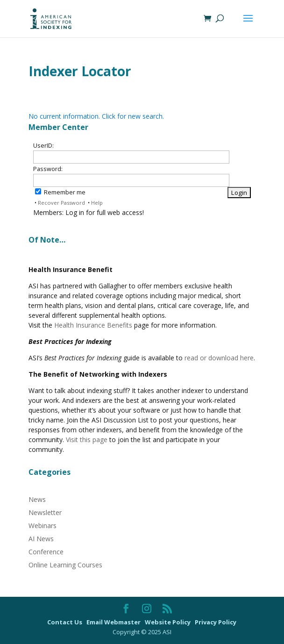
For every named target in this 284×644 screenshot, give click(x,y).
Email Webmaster (114, 622)
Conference (46, 552)
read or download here (219, 358)
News (37, 499)
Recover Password (61, 203)
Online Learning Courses (65, 565)
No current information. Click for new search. (96, 116)
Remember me (60, 192)
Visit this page (87, 440)
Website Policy (168, 622)
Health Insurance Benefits (93, 325)
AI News (41, 539)
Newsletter (45, 512)
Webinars (43, 526)
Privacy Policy (216, 622)
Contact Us (65, 622)
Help (97, 203)
